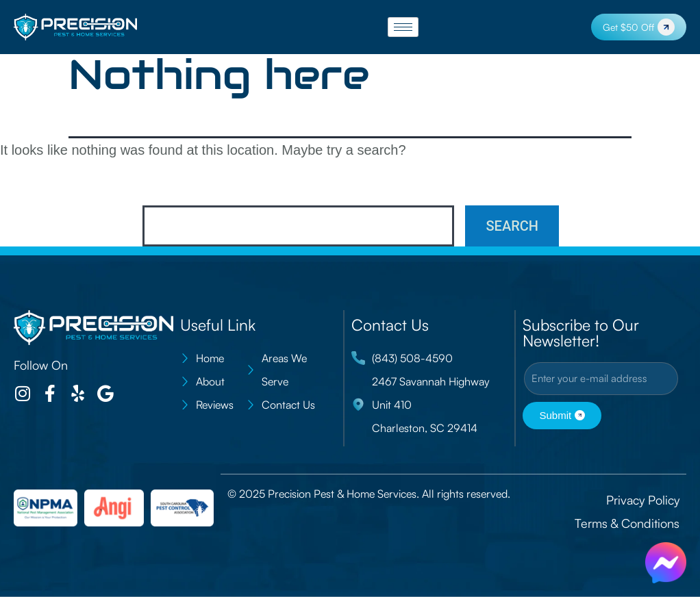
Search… (173, 187)
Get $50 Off (639, 27)
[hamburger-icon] (403, 27)
